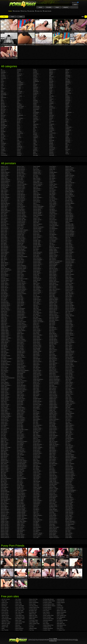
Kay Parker (36, 369)
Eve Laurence (21, 449)
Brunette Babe (17, 11)
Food (34, 69)
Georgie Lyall (20, 471)
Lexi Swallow (37, 530)
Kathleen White (37, 351)
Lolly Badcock (53, 211)
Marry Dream (53, 286)
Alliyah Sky (4, 265)
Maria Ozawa (53, 274)
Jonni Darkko (37, 297)
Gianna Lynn (20, 477)
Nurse (51, 90)
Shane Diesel (69, 280)
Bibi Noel (3, 474)
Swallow (68, 99)
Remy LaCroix (69, 177)
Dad (18, 102)
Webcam (68, 140)
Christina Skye (21, 286)
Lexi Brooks (36, 526)
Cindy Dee (20, 297)
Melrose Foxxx (53, 314)
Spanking (68, 83)
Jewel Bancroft (37, 279)
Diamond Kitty (21, 391)
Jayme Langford (37, 224)
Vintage (67, 135)
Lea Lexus (36, 508)
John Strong (36, 289)
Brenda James (5, 504)
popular (40, 7)
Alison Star (4, 255)
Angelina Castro (5, 335)
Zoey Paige (68, 536)
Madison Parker (53, 255)
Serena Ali (68, 273)
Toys (67, 118)
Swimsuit (68, 101)
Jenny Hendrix (37, 246)
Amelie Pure (4, 291)
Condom (19, 86)
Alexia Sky (4, 226)
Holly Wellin (20, 532)
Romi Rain (68, 197)
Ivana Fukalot (37, 180)
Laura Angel (36, 496)
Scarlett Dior (69, 264)
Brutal (2, 137)
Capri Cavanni (21, 200)
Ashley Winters (5, 400)
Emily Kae (20, 424)
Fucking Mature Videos (49, 606)
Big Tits (3, 112)
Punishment (52, 133)
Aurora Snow (4, 419)
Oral (50, 98)
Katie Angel (36, 353)
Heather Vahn (21, 517)
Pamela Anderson (54, 483)
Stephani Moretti (70, 351)
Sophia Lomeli (69, 326)
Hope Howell (36, 166)
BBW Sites (32, 619)
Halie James (20, 502)
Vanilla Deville (69, 480)
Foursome (36, 74)
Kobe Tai (35, 438)
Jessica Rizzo (37, 270)
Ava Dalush (4, 430)
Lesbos (59, 604)
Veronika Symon (70, 492)
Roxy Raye (68, 209)
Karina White (37, 338)
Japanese (36, 124)
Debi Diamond (21, 369)
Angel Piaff (4, 320)
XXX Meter (60, 627)
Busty (2, 142)
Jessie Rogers (37, 273)
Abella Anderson (5, 172)
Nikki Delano (53, 452)
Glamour (35, 89)
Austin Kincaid (5, 421)
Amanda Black (5, 279)
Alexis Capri (4, 230)
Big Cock (3, 109)
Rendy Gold (69, 180)
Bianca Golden (5, 468)
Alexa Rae (4, 223)
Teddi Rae (68, 406)
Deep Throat (20, 106)
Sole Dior (68, 317)
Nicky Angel (52, 424)
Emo (18, 124)
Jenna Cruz (36, 233)
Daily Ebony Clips (20, 622)
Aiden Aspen (4, 192)
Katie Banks (36, 354)
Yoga (67, 152)
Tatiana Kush (69, 393)
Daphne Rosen (21, 357)
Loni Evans (52, 215)
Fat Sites (32, 627)
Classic (19, 71)
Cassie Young (21, 237)
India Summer (37, 171)
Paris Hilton (52, 486)
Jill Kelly (35, 282)
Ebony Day (18, 627)
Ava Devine (4, 431)
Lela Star (36, 517)
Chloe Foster (20, 274)
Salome (67, 223)
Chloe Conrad (21, 270)
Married (35, 154)
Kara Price (36, 328)
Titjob (67, 115)
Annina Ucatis (5, 368)
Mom (51, 78)
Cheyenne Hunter (22, 267)
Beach (3, 102)
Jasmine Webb (37, 214)
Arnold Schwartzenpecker (8, 378)
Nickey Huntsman (54, 419)
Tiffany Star (68, 431)
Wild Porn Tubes (6, 622)
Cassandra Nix (21, 233)
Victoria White (69, 505)
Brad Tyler (4, 489)
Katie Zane (36, 363)
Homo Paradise (47, 617)
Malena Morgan (53, 264)
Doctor (19, 114)
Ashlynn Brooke (5, 404)
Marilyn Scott (53, 280)
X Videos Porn (61, 630)
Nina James (52, 461)
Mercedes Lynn (53, 319)
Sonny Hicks (69, 320)
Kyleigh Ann (36, 462)
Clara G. (19, 307)
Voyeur (67, 137)
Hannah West (21, 507)
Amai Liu (3, 277)
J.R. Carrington (37, 186)
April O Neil (4, 369)
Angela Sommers (5, 326)
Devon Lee (20, 384)
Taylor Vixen (69, 399)
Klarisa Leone (37, 437)
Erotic (18, 126)
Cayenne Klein (21, 242)
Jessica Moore (37, 268)
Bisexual (3, 115)
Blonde (3, 123)
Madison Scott (53, 257)
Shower (67, 69)
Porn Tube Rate (20, 606)
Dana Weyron (21, 344)
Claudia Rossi (21, 316)
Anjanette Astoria (5, 356)
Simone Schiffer (70, 305)
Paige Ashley (53, 480)
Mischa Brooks (53, 359)
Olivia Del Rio (53, 475)
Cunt (18, 98)
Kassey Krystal (37, 347)
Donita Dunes (21, 400)
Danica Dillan (20, 350)
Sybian (67, 103)
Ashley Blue (4, 387)
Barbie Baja (4, 446)
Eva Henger (20, 444)
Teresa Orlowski (70, 413)
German (35, 84)
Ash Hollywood (5, 384)
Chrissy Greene (21, 282)
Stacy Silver (69, 347)
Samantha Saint (70, 229)
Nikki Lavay (52, 455)
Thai (67, 111)
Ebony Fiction (19, 630)
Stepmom (68, 89)
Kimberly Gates (37, 428)
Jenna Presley (37, 237)
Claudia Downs (21, 313)
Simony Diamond (70, 308)
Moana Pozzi (53, 370)
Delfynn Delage (21, 372)
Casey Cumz (20, 227)
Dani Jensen (20, 348)
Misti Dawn (52, 368)
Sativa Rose (69, 258)
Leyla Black (52, 168)
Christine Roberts (22, 289)
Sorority (67, 80)
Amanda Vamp (5, 280)
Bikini (2, 114)
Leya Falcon (53, 166)
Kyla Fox (35, 459)
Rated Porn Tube (20, 609)
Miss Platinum (53, 360)
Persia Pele (52, 499)
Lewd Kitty (60, 606)
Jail (34, 123)
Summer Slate (69, 365)
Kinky (35, 130)
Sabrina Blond (69, 215)
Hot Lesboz (46, 624)
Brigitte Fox (4, 520)
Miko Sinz (52, 348)
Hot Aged (46, 622)
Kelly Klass (36, 388)
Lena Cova (36, 518)
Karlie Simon (36, 341)
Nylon (51, 92)
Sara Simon (69, 240)
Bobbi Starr (4, 486)
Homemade (36, 106)
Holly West (20, 533)
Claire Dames (21, 304)
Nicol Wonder (53, 427)
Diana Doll (20, 393)
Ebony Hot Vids (33, 599)
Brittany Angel (5, 532)
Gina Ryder (20, 483)
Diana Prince (20, 394)
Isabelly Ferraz (37, 174)
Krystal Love (36, 455)
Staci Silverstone (70, 342)
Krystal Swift (36, 458)
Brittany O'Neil (5, 535)
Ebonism (18, 625)
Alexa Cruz (4, 217)
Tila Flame (68, 436)
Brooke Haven (21, 171)
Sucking (67, 98)
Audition (3, 89)
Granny (35, 95)
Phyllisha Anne (53, 507)
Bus (2, 140)
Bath (2, 96)
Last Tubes (5, 609)
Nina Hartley (53, 459)
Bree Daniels (4, 501)
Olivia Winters (53, 478)
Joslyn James (37, 301)
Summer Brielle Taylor (71, 362)
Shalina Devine (69, 279)
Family (19, 136)
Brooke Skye (20, 172)
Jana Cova (36, 199)
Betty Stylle (4, 464)
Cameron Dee (21, 186)
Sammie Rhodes (70, 231)
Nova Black (52, 471)
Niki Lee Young (53, 441)
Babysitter (4, 93)
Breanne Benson (5, 499)
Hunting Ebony (33, 609)
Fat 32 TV (32, 625)
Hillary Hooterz (21, 523)
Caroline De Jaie (21, 220)
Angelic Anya (4, 328)
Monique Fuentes (54, 382)
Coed (18, 80)
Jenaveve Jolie (37, 231)
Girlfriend (36, 87)
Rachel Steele (53, 521)
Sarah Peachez (69, 248)
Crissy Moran (20, 329)
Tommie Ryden (69, 438)
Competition (20, 83)
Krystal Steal (36, 456)
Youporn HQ (5, 625)
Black (2, 118)
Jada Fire (36, 187)
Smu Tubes (18, 614)
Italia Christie (37, 178)
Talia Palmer (69, 379)
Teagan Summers (70, 403)
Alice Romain (4, 246)
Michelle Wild (53, 344)
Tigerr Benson (69, 434)
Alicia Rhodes (4, 248)
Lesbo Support (61, 602)
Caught (3, 149)
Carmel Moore (21, 209)
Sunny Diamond (70, 366)
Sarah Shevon (69, 249)
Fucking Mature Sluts (49, 604)
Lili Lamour (52, 175)
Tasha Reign (69, 391)
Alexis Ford (4, 233)
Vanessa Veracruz (70, 475)
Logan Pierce (53, 205)
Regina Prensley (70, 175)
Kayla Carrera (37, 373)
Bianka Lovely (5, 471)
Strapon (67, 92)
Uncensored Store (6, 619)
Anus (2, 83)
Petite (51, 114)
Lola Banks (52, 206)
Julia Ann (36, 305)
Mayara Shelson (54, 298)
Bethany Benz (5, 461)
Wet (66, 143)
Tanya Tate (68, 387)
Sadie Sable (69, 220)
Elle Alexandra (21, 418)
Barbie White (4, 449)
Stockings (68, 90)
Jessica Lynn (37, 267)
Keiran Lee (36, 382)
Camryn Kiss (20, 190)
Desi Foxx (20, 379)
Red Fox (68, 172)
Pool (50, 120)
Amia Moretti (4, 294)
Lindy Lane (52, 186)
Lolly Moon (52, 212)
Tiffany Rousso (69, 430)
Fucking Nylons (47, 609)
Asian (2, 86)
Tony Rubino (69, 440)
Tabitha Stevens (70, 378)
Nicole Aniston (53, 428)
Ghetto (35, 86)
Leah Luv (36, 512)
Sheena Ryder (69, 288)
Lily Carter (52, 177)
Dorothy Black (21, 407)
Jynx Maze (36, 314)
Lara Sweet (36, 493)
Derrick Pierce (21, 378)
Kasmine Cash (37, 345)
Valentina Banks (70, 455)
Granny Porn (46, 614)
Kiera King (36, 418)
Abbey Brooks (5, 169)
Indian (35, 115)
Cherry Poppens (21, 265)
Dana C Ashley (21, 339)
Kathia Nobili (36, 350)
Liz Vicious (52, 197)
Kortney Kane (37, 441)
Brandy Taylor (4, 498)
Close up (19, 74)
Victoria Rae (69, 504)
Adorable (3, 72)
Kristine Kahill (37, 449)
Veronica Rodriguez (71, 490)
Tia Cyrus (68, 419)
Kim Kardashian (37, 425)
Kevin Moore (36, 409)
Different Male (33, 628)
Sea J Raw (68, 268)
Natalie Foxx (53, 402)
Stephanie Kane (70, 353)
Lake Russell (37, 481)
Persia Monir (53, 498)
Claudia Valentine (22, 317)
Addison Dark (4, 174)
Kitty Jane (36, 434)
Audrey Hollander (5, 413)
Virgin (67, 136)
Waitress (68, 139)
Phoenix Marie (53, 505)
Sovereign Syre (69, 338)
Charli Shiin (20, 255)
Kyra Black (36, 468)
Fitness (19, 152)
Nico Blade (52, 425)
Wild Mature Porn (61, 625)
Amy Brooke (4, 297)
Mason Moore (53, 291)
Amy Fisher (4, 298)
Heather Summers (22, 515)
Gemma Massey (21, 468)
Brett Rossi (4, 505)
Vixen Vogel (69, 515)
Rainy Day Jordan (54, 527)
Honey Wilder (21, 536)
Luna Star (52, 236)
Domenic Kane (21, 399)
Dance (19, 103)
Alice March (4, 245)
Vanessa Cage (69, 468)
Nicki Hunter (53, 421)
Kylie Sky (36, 465)
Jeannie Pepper (37, 229)
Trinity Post (68, 449)
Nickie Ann (52, 422)
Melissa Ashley (53, 305)
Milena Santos (53, 350)
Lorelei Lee (52, 221)
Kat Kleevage (37, 348)
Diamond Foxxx (21, 388)
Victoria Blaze (69, 498)
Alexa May (4, 220)
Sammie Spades (70, 233)
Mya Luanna (53, 388)
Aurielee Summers (6, 416)
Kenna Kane (36, 403)
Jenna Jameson (37, 236)
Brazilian (3, 132)
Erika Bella (20, 438)
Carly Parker (20, 208)
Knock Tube (19, 604)
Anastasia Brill (5, 302)
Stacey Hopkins (70, 341)
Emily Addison (21, 421)
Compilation (20, 84)
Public (51, 132)
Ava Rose (3, 434)
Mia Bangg (52, 322)
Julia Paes (36, 308)
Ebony (19, 123)
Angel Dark (4, 314)
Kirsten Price (36, 431)
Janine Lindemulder (38, 206)
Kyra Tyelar (36, 470)
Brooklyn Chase (21, 174)
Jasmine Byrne (37, 211)
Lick (34, 146)
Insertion (35, 118)
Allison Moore (4, 263)
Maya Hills (52, 297)
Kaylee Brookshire (38, 379)
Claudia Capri (21, 311)
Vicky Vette (68, 496)
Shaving (51, 154)
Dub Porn (4, 606)
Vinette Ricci (69, 509)
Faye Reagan (21, 455)
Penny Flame (53, 492)
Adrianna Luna (5, 184)
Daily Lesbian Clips (34, 624)
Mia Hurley (52, 323)
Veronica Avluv (69, 486)
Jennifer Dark (37, 242)
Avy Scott (3, 437)
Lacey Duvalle (37, 471)
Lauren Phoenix (37, 501)
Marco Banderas (54, 270)
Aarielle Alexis (5, 168)
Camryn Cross (21, 189)
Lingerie (35, 148)
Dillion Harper (21, 396)
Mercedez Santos (54, 320)
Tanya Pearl (69, 385)
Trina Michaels (69, 446)
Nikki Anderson (53, 446)
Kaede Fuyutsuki (38, 320)
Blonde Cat (4, 481)
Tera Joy (68, 410)
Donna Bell (20, 402)
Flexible (19, 155)
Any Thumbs (5, 630)
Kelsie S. (35, 397)
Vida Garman (69, 507)
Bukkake (3, 139)
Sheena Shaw (69, 289)
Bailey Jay (4, 441)
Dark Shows (19, 624)
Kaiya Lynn (36, 323)
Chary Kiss (20, 258)
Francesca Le (21, 459)
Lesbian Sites (47, 630)
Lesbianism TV (47, 627)
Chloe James (20, 276)
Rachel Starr (53, 520)
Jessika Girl (36, 276)
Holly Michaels (21, 530)
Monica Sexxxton (54, 378)
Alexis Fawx (4, 231)
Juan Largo (36, 302)
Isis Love (35, 175)
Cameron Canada (22, 184)
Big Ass (3, 105)
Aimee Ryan (4, 196)
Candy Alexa (20, 192)
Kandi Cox (36, 325)
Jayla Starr (36, 223)
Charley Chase (21, 254)
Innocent (35, 117)
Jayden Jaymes (37, 220)
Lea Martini (36, 509)
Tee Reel (68, 407)
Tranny (67, 120)
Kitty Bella (36, 433)
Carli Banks (20, 205)
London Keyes (53, 214)
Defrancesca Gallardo (23, 370)
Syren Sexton (69, 376)
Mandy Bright (53, 265)
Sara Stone (68, 242)
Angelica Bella (5, 331)
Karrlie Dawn (37, 342)
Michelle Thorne (53, 342)
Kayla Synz (36, 376)
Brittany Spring (5, 536)
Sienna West (69, 297)
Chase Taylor (20, 260)
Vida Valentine (69, 508)
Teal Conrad (69, 404)
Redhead (52, 137)
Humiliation (36, 112)
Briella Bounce (5, 517)
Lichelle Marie (53, 172)
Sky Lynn (68, 313)
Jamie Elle (36, 196)
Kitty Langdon (37, 436)
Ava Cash (3, 427)
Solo (67, 78)
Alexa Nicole (4, 221)
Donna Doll (20, 403)
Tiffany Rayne (69, 428)
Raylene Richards (54, 538)
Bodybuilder (4, 126)
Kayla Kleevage (37, 375)
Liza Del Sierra (53, 199)
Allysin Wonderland (6, 270)
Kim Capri (36, 424)
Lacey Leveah (37, 474)
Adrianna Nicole (5, 186)
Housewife (36, 109)
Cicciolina (20, 295)
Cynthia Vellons (21, 331)
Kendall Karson (37, 399)
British (2, 135)
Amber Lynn (4, 286)
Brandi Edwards (5, 492)
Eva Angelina (20, 443)
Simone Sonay (69, 307)
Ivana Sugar (36, 181)
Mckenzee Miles (54, 300)
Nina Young (52, 465)
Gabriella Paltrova (22, 465)
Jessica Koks (37, 265)
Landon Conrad (37, 487)
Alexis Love (4, 234)
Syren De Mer (69, 375)
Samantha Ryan (70, 227)
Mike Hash (52, 347)
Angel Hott (4, 317)
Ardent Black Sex (20, 617)
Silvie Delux (69, 301)
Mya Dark (52, 385)
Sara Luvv (68, 239)
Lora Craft (52, 218)
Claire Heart (20, 305)
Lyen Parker (52, 242)
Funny (35, 78)
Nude (51, 89)
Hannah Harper (21, 505)
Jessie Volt (36, 274)
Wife (67, 146)
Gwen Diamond (21, 496)
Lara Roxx (36, 490)
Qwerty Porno (5, 615)
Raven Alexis (53, 533)
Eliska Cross (20, 413)
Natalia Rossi (53, 399)
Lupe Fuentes (53, 237)
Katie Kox (36, 357)
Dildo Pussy (24, 11)
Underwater (68, 127)
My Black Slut (33, 611)
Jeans (35, 126)
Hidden (35, 105)
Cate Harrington (21, 239)
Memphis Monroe (54, 316)
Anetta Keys (4, 311)
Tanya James (69, 384)
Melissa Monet (53, 310)
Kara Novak (36, 326)
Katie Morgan (37, 359)
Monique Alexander (54, 381)
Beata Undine (4, 450)
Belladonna (4, 459)
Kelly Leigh (36, 390)
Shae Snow (68, 277)
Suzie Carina (69, 373)
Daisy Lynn (20, 336)
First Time (20, 148)
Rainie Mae (52, 526)
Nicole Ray (52, 434)
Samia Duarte (69, 230)
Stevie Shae (69, 356)
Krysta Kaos (36, 450)
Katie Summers (37, 362)
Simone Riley (69, 304)
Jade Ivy (35, 192)
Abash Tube (5, 627)
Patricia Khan (53, 487)
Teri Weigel (68, 415)
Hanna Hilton (20, 504)
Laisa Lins (36, 480)
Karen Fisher (37, 329)
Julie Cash (36, 311)
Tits (66, 117)
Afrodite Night (4, 187)
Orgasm (51, 99)
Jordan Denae (37, 300)
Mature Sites (60, 614)
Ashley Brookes (5, 388)
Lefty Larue (36, 514)
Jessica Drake (37, 263)
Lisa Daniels (53, 190)
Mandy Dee (52, 267)
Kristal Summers (38, 444)
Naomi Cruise (53, 394)
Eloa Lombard (21, 419)
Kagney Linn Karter (38, 322)
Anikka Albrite (4, 342)
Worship (68, 149)
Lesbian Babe (32, 11)
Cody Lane (20, 320)
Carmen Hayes (21, 214)
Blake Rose (4, 477)
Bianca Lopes (4, 470)
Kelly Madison (37, 391)
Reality (51, 136)
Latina (35, 140)
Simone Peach (69, 302)
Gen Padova (20, 470)
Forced (35, 72)
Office (51, 93)
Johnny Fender (37, 292)
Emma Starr (20, 428)
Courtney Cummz (22, 325)
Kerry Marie (36, 407)
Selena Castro (69, 270)
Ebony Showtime (34, 602)
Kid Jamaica (36, 416)
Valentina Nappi (70, 456)
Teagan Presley (69, 402)
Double (19, 120)
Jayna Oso (36, 226)
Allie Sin (3, 261)
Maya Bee (52, 295)
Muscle (51, 84)
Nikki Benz (52, 447)
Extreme (19, 132)
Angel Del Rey (5, 316)
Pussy (51, 135)
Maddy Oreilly (53, 249)
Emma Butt (20, 425)
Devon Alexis (20, 382)
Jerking (35, 127)
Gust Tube (18, 601)
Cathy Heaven (21, 240)
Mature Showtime (62, 612)
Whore (67, 145)
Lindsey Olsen (53, 184)
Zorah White (69, 538)
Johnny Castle (37, 291)
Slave (67, 74)
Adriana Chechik (5, 180)
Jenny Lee (36, 248)
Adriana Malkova (5, 181)
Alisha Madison (5, 252)
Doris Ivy (19, 406)
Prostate (51, 129)
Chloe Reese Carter (22, 279)
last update (49, 7)
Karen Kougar (37, 331)
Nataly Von (52, 410)
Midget (51, 74)
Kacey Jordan (37, 316)
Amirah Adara (4, 295)
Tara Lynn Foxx (69, 388)
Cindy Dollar (20, 298)
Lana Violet (36, 486)
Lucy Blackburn (53, 229)
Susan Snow (69, 370)
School (51, 146)
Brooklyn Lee (20, 175)
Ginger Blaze (20, 486)
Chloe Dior (20, 273)
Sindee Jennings (70, 310)
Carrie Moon (20, 226)
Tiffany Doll (68, 424)
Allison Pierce (4, 264)
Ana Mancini (4, 301)
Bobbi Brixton (4, 484)
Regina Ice (68, 174)
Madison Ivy (52, 254)
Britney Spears (5, 527)
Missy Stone (53, 366)
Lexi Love (36, 529)
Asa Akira (3, 381)
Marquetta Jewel (54, 285)
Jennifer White (37, 245)
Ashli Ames (4, 402)
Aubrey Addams (5, 409)
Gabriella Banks (21, 464)
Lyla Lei (51, 243)
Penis (51, 111)
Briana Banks (4, 507)
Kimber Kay (36, 427)
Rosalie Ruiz (69, 200)
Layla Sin (36, 507)
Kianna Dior (36, 412)
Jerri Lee (35, 251)
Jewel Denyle (37, 280)
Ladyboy (35, 137)
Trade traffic (55, 639)
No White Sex (33, 612)
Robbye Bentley (70, 192)
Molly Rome (52, 373)
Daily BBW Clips (34, 622)
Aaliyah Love (4, 166)
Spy (66, 86)
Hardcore (36, 102)
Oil (50, 95)
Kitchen (35, 133)
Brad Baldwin (4, 487)
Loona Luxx (52, 217)
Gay (34, 83)
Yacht (67, 151)
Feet (18, 140)
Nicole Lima (52, 431)
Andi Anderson (5, 307)
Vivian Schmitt (69, 514)
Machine (35, 151)
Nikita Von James (54, 444)
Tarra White (68, 390)
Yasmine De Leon (70, 523)
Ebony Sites (32, 604)
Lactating (36, 136)
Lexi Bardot (36, 521)
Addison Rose (5, 175)
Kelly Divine (36, 387)
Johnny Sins (36, 294)
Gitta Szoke (20, 489)
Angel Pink (4, 322)
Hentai (35, 103)
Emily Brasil (20, 422)
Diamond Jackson (22, 390)
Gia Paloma (20, 474)
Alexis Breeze (4, 229)
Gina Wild (20, 484)
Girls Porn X (60, 628)
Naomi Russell (53, 396)
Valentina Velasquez (71, 458)
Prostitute (52, 130)
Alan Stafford (4, 199)
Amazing (3, 77)
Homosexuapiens (48, 620)
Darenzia (19, 359)
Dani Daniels (20, 347)
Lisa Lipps (52, 192)
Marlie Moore (53, 283)
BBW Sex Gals (33, 615)
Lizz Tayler (52, 200)
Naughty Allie (53, 412)
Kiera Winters (37, 419)
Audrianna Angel (5, 415)
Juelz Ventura (37, 304)
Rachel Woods (53, 523)
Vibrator (67, 133)
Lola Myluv (52, 209)
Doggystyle (20, 115)
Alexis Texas (4, 239)
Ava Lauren (4, 433)
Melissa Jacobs (53, 307)
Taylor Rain (68, 397)
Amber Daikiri (4, 283)
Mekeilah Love (53, 302)
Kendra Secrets (37, 402)
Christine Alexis (21, 288)
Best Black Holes (20, 619)
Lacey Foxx (36, 473)
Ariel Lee (3, 373)
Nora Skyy (52, 470)
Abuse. (56, 641)
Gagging (35, 80)
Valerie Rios (69, 461)
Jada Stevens (37, 189)
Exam (18, 129)
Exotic (19, 130)
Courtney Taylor (21, 328)
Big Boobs (4, 106)
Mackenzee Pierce (54, 248)
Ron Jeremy (69, 199)
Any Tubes (18, 599)
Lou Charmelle (53, 224)
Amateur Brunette (48, 11)
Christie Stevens (21, 283)
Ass (2, 87)
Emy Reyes (20, 431)
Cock (18, 78)
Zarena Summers (70, 529)
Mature (51, 71)
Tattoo (67, 105)
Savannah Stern (70, 263)
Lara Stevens (37, 492)
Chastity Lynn (21, 261)
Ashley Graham (5, 394)
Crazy (19, 90)
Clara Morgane (21, 308)
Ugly (67, 124)
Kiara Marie (36, 413)
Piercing (51, 115)
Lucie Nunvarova (54, 226)
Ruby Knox (68, 212)
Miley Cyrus (52, 351)
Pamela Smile (53, 484)
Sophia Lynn (69, 328)
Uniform (67, 129)
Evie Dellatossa (21, 452)
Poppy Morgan (53, 509)
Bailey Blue (4, 438)
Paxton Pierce (53, 490)
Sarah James (69, 245)
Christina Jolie (21, 285)
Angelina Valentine (6, 338)
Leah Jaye (36, 511)
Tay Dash (68, 396)
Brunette (3, 136)
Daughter (19, 105)
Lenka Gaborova (38, 520)
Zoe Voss (68, 532)
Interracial (36, 120)
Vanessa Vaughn (70, 474)
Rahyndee (52, 524)
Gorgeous (36, 93)
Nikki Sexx (52, 456)
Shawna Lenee (69, 283)
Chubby (19, 69)
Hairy (35, 99)
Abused (3, 71)
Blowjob (3, 124)
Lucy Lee (52, 231)
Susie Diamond (69, 372)
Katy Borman (37, 368)
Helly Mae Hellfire (22, 521)
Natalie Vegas (53, 406)
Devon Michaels (21, 385)
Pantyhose (52, 108)
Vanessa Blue (69, 467)
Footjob (35, 71)
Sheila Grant (69, 291)
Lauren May (36, 499)
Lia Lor (51, 171)
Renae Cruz (69, 178)
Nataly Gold (52, 409)
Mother (51, 83)
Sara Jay (68, 237)
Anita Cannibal (5, 350)
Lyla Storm (52, 245)
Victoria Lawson (70, 499)
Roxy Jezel (68, 206)
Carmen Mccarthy (22, 217)
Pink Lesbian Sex (61, 615)
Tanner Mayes (69, 382)
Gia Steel (19, 475)
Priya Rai (52, 512)
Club (18, 77)
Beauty (3, 103)
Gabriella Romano (22, 467)
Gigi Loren (20, 480)
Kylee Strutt (36, 461)
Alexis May (4, 236)
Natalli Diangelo (53, 407)
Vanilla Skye (69, 481)
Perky (51, 112)
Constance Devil (21, 322)
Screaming (52, 148)
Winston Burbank (70, 521)
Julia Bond (36, 307)
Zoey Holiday (69, 533)
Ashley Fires (4, 391)
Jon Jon (35, 295)
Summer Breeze (70, 360)
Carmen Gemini (21, 212)
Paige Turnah (53, 481)
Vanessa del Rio (70, 478)
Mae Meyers (53, 258)
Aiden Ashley (4, 190)
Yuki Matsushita (70, 524)
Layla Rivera (36, 504)
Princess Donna (53, 511)
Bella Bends (4, 453)
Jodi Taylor (36, 285)
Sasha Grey (69, 255)
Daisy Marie (20, 338)
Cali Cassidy (20, 183)
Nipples (51, 87)
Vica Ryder (68, 493)
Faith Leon (20, 453)
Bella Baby (4, 452)
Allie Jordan (4, 260)
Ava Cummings (5, 428)
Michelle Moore (53, 341)
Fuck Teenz (46, 611)
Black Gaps (18, 620)
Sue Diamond (69, 359)
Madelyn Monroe (54, 252)
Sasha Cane (69, 254)
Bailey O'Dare (4, 443)
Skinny (67, 72)
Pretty (51, 126)
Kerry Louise (36, 406)
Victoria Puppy (69, 502)
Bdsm (2, 101)
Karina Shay (36, 336)
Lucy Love (52, 233)
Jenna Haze (36, 234)
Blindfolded (4, 121)
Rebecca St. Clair (70, 171)
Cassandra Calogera (22, 230)
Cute (18, 99)
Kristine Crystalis (38, 447)
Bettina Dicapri (5, 462)
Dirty (18, 112)
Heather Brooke (21, 512)
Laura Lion (36, 498)
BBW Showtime (33, 617)
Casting (3, 148)
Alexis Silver (4, 237)
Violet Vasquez (69, 512)
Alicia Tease (4, 251)
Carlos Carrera (21, 206)
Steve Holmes (69, 354)
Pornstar (51, 121)
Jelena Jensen (37, 230)
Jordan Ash (36, 298)
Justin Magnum (37, 313)
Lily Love (52, 180)
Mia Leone (52, 325)
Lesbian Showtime (48, 628)
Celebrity (3, 151)
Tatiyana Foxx (69, 394)
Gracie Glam (20, 492)
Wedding (68, 142)
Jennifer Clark (37, 240)
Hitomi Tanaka (21, 526)
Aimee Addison (5, 195)
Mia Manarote (53, 329)
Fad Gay (32, 630)
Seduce (51, 151)
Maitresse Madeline (54, 263)
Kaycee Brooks (37, 370)
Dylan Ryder (20, 410)
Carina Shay (20, 202)
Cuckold (19, 93)
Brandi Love (4, 493)
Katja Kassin (36, 365)
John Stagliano (37, 288)
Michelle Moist (53, 339)
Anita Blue (4, 348)
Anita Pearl (4, 354)
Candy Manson (21, 195)
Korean (35, 135)
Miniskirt (51, 77)
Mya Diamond (53, 387)
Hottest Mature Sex (48, 625)
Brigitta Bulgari (5, 518)
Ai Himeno (4, 189)
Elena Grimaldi (21, 412)
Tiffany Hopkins (69, 425)
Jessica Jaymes (37, 264)
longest (57, 7)
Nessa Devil (52, 416)
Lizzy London (53, 203)
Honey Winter (21, 538)
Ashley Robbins (5, 397)
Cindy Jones (20, 301)
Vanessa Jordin (69, 471)
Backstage (4, 95)
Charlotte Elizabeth (22, 257)
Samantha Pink (69, 226)
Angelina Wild (4, 339)
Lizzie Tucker (53, 202)
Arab (2, 84)
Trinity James (69, 447)
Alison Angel (4, 254)
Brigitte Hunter (5, 521)
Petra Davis (52, 504)
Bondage (3, 127)
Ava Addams (4, 425)
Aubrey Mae (4, 410)
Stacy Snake (69, 348)
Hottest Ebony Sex (34, 607)
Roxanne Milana (70, 203)
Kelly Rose (36, 393)
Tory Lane (68, 444)
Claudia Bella (20, 310)
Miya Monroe (53, 369)
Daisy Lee (20, 335)
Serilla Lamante (70, 274)
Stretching (68, 93)
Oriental (51, 102)
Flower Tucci (20, 458)
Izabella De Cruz (38, 183)
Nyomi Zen (52, 474)
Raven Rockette (53, 536)
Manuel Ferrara (53, 268)
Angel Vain (4, 325)
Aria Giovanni (4, 370)
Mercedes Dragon (54, 317)
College (19, 81)
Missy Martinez (53, 363)
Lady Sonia (36, 478)
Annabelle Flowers (6, 362)
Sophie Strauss (69, 335)
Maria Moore (53, 273)
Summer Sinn (69, 363)
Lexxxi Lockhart (37, 535)
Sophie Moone (69, 334)
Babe (2, 92)
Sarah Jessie (69, 246)
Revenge (52, 140)
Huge (35, 111)
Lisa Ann (52, 189)
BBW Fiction (33, 614)
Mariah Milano (53, 276)
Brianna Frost (4, 511)
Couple (19, 89)
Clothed (19, 75)
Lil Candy (52, 174)
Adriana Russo (5, 183)
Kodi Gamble (37, 440)
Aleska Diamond (5, 211)
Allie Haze (4, 257)
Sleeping (68, 75)
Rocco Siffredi (69, 195)
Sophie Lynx (69, 332)
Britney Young (5, 530)
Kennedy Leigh (37, 404)
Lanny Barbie (37, 489)
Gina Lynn (20, 481)
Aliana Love (4, 242)
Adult (3, 628)
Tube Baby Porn (20, 615)
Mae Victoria (53, 260)
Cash (2, 146)
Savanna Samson (70, 260)
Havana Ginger (21, 509)
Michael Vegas (53, 335)
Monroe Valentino (54, 384)
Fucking (35, 77)
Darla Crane (20, 362)
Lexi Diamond (37, 527)
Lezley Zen (52, 169)
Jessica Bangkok (38, 260)
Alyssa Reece (4, 276)
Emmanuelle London (22, 430)
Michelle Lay (53, 338)
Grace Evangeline (22, 490)
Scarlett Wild (69, 265)
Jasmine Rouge (37, 212)
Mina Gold (52, 354)
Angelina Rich (5, 336)
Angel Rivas (4, 323)
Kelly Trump (36, 394)
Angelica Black (5, 332)
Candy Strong (21, 197)
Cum (18, 95)
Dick (18, 109)
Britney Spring (5, 529)
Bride (2, 133)
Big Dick (3, 111)
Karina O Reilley (37, 335)
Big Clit (3, 108)
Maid (34, 152)
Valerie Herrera (69, 459)
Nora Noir (52, 468)
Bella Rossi (4, 458)
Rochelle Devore (70, 196)
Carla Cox (20, 203)
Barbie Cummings (6, 447)
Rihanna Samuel (70, 183)
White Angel (69, 518)
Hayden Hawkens (22, 511)
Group (35, 96)
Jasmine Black (37, 209)
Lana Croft (36, 483)
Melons (51, 72)
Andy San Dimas (5, 310)
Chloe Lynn (20, 277)
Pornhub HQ (5, 611)
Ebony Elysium (19, 628)
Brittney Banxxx (5, 538)
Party (51, 109)
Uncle (67, 126)
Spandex (68, 81)
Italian (35, 121)
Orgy (51, 101)
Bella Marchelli (5, 455)
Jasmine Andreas (38, 208)
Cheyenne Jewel (21, 268)
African (3, 74)
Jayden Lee (36, 221)
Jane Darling (36, 202)
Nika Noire (52, 438)
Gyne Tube (18, 602)
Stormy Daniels (69, 357)
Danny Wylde (21, 356)
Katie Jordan (36, 356)
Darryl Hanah (20, 363)
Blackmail (3, 120)
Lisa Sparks (52, 193)
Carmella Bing (21, 211)
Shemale (52, 155)
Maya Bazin (52, 294)
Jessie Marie (36, 271)
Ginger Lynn (20, 487)
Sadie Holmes (69, 218)
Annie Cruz (4, 366)
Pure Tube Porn (20, 607)
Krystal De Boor (37, 453)
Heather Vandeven (22, 518)
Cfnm (2, 152)
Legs (34, 143)
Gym (34, 98)
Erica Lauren (20, 436)
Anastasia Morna (5, 304)
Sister (67, 71)
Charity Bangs (21, 249)
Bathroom (3, 98)
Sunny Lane (69, 368)
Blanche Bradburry (6, 478)
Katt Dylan (36, 366)
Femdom (19, 142)
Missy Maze (52, 365)
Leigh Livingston (37, 515)
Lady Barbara (37, 477)
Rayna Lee (68, 166)
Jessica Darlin (37, 261)
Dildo (18, 111)
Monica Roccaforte (54, 376)
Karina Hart (36, 334)
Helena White (21, 520)
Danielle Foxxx (21, 351)
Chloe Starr (20, 280)
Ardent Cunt (5, 602)
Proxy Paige (52, 514)
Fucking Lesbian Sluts (49, 601)
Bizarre (3, 117)
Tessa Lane (68, 418)
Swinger (68, 102)
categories (66, 7)
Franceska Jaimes (22, 461)
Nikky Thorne (53, 458)
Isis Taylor (36, 177)
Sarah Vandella (69, 252)
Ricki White (68, 181)
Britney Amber (5, 524)
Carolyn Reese (21, 223)
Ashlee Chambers (6, 385)
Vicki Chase (69, 495)
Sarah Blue (68, 243)
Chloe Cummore (21, 271)
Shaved (51, 152)
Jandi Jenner (37, 200)
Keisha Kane (36, 384)
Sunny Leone (69, 369)
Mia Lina (51, 326)
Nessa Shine (53, 418)
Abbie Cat (3, 171)
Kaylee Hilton (37, 381)
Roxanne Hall (69, 202)
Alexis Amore (4, 227)
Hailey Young (20, 498)
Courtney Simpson (22, 326)
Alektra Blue (4, 206)
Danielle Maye (21, 353)
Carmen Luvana (21, 215)
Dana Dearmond (21, 341)
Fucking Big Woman (48, 599)
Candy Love (20, 193)
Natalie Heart (53, 403)
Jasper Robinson (38, 215)
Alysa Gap (4, 273)
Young (67, 154)
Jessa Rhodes (37, 254)
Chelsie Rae (20, 263)
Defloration (20, 108)
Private (51, 127)
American (3, 78)
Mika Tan (52, 345)
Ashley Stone (4, 399)
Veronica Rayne (70, 487)
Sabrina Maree (69, 217)
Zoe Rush (68, 530)
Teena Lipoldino (70, 409)
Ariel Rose (4, 375)
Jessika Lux (36, 277)
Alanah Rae (4, 202)
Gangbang (36, 81)
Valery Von (68, 462)
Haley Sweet (20, 499)
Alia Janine (4, 240)
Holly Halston (20, 527)
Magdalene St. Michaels (56, 261)
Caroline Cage (21, 218)
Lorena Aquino (53, 223)
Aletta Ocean (4, 212)
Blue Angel (4, 483)
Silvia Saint (68, 300)
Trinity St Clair (69, 450)
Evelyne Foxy (21, 450)
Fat (18, 139)
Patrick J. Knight (54, 489)
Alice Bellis (4, 243)
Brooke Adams (21, 168)
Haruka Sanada (21, 508)
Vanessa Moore (70, 473)
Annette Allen (4, 363)
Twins (67, 123)
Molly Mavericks (53, 372)
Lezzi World (60, 609)
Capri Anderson (21, 199)
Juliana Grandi (37, 310)
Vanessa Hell (69, 470)
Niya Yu (51, 467)
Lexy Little (36, 538)
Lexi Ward (36, 532)
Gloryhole (36, 92)
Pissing (51, 117)
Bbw (2, 99)
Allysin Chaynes (5, 268)
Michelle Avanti (53, 336)
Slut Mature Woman (62, 620)
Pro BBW (59, 619)
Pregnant (52, 124)
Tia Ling (67, 422)
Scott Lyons (68, 267)
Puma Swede (53, 515)
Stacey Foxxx (69, 339)
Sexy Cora (68, 276)
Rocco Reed (69, 193)
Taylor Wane (69, 400)
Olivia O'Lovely (53, 477)
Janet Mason (37, 205)
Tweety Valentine (70, 452)
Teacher (67, 106)
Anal (2, 80)
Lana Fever (36, 484)
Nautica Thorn (53, 413)
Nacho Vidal (52, 391)
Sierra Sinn (68, 298)
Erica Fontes (20, 434)
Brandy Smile (4, 496)
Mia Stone (52, 332)
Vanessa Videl (69, 477)
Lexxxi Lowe (36, 536)
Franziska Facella (22, 462)
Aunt (2, 90)
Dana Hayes (20, 342)
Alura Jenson (4, 271)
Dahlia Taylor (20, 334)
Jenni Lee (36, 239)
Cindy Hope (20, 300)
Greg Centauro (21, 493)
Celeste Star (20, 243)
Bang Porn (4, 604)
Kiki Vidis (36, 422)
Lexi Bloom (36, 524)
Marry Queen (53, 288)
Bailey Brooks (4, 440)
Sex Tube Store (20, 612)
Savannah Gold (69, 261)
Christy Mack (20, 292)
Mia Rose (52, 331)
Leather (35, 142)
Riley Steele (69, 189)
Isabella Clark (37, 172)
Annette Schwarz (5, 365)
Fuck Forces (5, 612)
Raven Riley (52, 535)
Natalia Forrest (53, 397)
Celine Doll (20, 245)
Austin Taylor (4, 424)
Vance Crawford (70, 464)
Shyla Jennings (69, 294)
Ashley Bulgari (5, 390)
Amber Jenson (5, 285)
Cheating (3, 154)
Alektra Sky (4, 208)
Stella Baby (68, 350)
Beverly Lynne (5, 465)
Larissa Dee (36, 495)
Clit (18, 72)
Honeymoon (36, 108)
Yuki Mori (68, 526)
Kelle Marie (36, 385)
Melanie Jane (53, 304)
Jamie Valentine (37, 197)
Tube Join (4, 601)
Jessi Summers (37, 258)
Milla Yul (51, 353)
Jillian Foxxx (36, 283)
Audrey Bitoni (4, 412)
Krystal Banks (37, 452)
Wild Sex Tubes (6, 624)
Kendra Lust (36, 400)
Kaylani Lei (36, 378)
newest (12, 17)
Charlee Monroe (21, 251)
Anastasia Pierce (5, 305)
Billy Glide (4, 475)
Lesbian (35, 145)
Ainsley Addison (5, 197)
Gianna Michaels (21, 478)
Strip (67, 95)
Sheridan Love (69, 292)
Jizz (34, 129)
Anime (3, 81)
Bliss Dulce (4, 480)
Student (67, 96)
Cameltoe (3, 143)
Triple (67, 121)
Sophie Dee (69, 329)
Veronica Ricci (69, 489)
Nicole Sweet (53, 437)
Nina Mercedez (53, 464)
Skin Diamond (69, 311)
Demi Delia (20, 375)
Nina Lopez (52, 462)
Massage (36, 155)
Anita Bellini (4, 345)
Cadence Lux (20, 181)
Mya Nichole (53, 390)
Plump (51, 118)
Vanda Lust (68, 465)
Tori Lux (67, 443)
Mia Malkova (53, 328)
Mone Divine (53, 375)
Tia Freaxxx (68, 421)
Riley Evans (69, 184)
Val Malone (68, 453)
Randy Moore (53, 530)
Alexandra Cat (5, 224)
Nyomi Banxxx (53, 473)
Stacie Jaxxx (69, 345)
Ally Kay (3, 267)
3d (2, 69)
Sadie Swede (69, 221)
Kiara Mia (36, 415)
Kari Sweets (36, 332)
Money (51, 80)
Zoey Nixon (68, 535)
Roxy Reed (68, 211)
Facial (19, 135)
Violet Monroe (69, 511)
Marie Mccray (53, 279)
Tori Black (68, 441)
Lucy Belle (52, 227)
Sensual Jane (69, 271)
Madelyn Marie (53, 251)
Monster (51, 81)
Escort (19, 127)
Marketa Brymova (54, 282)
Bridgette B (4, 515)
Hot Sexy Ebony (34, 606)
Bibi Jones (4, 473)
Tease (67, 108)
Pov (50, 123)
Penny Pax (52, 493)
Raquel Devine (53, 532)
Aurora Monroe (5, 418)
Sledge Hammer (70, 316)
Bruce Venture (21, 177)
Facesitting (20, 133)
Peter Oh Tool (53, 502)
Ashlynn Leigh (5, 406)
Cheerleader (4, 155)
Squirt (67, 87)
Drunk (19, 121)
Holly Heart (20, 529)
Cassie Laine (20, 236)
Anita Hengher (5, 353)
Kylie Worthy (36, 467)
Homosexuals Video (48, 619)
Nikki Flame (52, 453)
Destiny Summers (22, 381)
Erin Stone (20, 440)
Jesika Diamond (37, 252)
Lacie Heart (36, 475)
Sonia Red (68, 319)
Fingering (19, 146)
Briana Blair (4, 508)
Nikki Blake (52, 449)
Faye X (19, 456)
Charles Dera (20, 252)
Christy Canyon (21, 291)
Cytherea (19, 332)
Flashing (19, 154)
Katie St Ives (36, 360)
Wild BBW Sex (61, 624)
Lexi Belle (36, 523)
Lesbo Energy (61, 599)
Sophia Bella (69, 322)
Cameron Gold (21, 187)
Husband (36, 114)
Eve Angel (20, 447)
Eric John (19, 433)
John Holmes (37, 286)
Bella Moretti (4, 456)
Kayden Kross (37, 372)
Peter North (52, 501)
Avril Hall (3, 436)
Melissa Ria (52, 311)
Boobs (3, 129)
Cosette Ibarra (21, 323)
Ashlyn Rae (4, 403)
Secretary (52, 149)
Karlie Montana (37, 339)
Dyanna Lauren (21, 409)
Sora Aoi (68, 336)
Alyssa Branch (5, 274)
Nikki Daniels (53, 450)
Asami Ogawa (5, 382)
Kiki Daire (36, 421)
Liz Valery (52, 196)
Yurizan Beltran (69, 527)
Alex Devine (4, 215)
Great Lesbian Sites (48, 615)
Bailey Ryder (4, 444)
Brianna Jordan (5, 512)
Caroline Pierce (21, 221)
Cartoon (3, 145)
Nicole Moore (53, 433)
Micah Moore (53, 334)
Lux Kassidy (52, 240)
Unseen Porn (5, 620)
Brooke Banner (21, 169)
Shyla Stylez (69, 295)
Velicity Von (68, 483)
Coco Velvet (20, 319)
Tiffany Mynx (69, 427)
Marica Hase (53, 277)
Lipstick (35, 149)
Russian (51, 145)
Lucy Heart (52, 230)
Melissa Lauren (53, 308)
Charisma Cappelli (22, 248)
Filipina (19, 145)
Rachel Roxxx (53, 518)
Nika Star (52, 440)
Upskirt (67, 132)
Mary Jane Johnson (54, 289)
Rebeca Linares (70, 168)
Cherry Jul (20, 264)
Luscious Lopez (53, 239)
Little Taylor (52, 195)
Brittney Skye (20, 166)
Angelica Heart (5, 334)
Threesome (68, 112)
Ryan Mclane (69, 214)
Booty (2, 130)
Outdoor (51, 103)
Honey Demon (21, 535)
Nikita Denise (53, 443)
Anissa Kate (4, 344)
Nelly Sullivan (53, 415)
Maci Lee (52, 246)
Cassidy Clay (20, 234)
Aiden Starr (4, 193)
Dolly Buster (20, 397)
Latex (35, 139)
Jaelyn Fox (36, 193)
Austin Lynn (4, 422)
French (35, 75)
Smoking (68, 77)
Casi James (20, 229)
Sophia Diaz (69, 323)
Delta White (20, 373)
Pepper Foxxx (53, 495)
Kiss (34, 132)
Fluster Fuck (5, 607)
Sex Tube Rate (19, 611)
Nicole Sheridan (53, 436)
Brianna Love (4, 514)
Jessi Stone (36, 257)
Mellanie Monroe (54, 313)
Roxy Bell (68, 205)
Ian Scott (35, 168)
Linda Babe (52, 181)
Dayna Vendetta (21, 366)
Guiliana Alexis (21, 495)
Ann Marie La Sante (6, 359)
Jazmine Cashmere (38, 227)
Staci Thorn (68, 344)
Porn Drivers (5, 614)
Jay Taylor (36, 217)
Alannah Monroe (5, 203)
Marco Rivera (53, 271)
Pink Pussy (52, 508)
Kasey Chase (37, 344)
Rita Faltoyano (69, 190)
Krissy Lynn (36, 443)
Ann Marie (4, 357)
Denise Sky (20, 376)
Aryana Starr (4, 379)
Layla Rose (36, 505)
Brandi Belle (4, 490)
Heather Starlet (21, 514)
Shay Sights (69, 285)
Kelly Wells (36, 396)
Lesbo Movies (61, 601)
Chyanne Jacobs (21, 294)
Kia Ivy (35, 410)
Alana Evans (4, 200)
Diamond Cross (21, 387)
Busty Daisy (20, 180)
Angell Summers (5, 341)
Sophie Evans (69, 331)
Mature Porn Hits (61, 611)
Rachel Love (53, 517)
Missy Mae (52, 362)
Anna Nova (4, 360)
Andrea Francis (5, 308)
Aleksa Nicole (4, 205)
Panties (51, 106)
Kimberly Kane (37, 430)
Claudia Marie (21, 314)
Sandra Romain (70, 236)
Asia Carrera (4, 407)
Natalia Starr (53, 400)
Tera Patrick (69, 412)
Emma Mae (20, 427)
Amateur (3, 75)
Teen (67, 109)
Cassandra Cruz (21, 231)
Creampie (20, 92)
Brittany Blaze (5, 533)
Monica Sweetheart (54, 379)
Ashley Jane (4, 396)
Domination (20, 118)
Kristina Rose (37, 446)
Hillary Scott (20, 524)
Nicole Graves (53, 430)
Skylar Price (69, 314)
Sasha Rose (69, 257)
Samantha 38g (69, 224)
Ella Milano (20, 416)
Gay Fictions (46, 612)
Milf (50, 75)
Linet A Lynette (53, 187)
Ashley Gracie (5, 393)
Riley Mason (69, 186)
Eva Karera (20, 446)
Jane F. (35, 203)
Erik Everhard (21, 437)
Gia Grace (20, 473)
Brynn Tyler (20, 178)
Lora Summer (53, 220)
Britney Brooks (5, 526)
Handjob (35, 101)
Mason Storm (53, 292)
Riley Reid (68, 187)
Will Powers (69, 520)
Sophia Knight (69, 325)
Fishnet (19, 149)
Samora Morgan (70, 234)
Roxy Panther (69, 208)
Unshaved (68, 130)
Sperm (67, 84)
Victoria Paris (69, 501)
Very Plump (60, 622)
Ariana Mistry (4, 372)
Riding (51, 142)
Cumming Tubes (34, 620)
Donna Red (20, 404)
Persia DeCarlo (53, 496)
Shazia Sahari (69, 286)
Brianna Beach (5, 509)
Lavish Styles (37, 502)
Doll (18, 117)
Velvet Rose (69, 484)
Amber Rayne (4, 288)
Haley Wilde (20, 501)
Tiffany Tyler (69, 433)
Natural (51, 86)
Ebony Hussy (33, 601)
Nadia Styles (53, 393)
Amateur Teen (39, 11)
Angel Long (4, 319)
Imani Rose (36, 169)
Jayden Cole (36, 218)
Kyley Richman (37, 464)
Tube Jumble (5, 617)
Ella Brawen (20, 415)
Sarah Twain (69, 251)
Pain (50, 105)
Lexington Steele (38, 533)
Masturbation (53, 69)
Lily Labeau (52, 178)
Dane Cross (20, 345)
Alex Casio (4, 214)
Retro (51, 139)
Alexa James (4, 218)
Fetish (19, 143)
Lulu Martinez (53, 234)
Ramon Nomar (53, 529)
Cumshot (19, 96)
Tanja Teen (68, 381)
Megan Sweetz (53, 301)
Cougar (19, 87)
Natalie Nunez (53, 404)
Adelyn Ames (4, 178)
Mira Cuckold (53, 356)
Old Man (51, 96)
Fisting (19, 151)
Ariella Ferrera (5, 376)
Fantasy (19, 137)
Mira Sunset (52, 357)
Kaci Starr (36, 317)
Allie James (4, 258)
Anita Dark (4, 351)
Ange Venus (4, 313)
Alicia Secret (4, 249)
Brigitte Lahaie (5, 523)
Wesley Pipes (69, 517)
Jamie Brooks (37, 195)
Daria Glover (20, 360)
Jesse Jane (36, 255)
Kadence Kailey (37, 319)
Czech (19, 101)
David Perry (20, 365)
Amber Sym (4, 289)
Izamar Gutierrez (38, 184)
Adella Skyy (4, 177)
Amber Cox (4, 282)
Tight (67, 114)
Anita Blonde (4, 347)
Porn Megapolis (61, 617)
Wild (67, 148)
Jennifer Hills (37, 243)
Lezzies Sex (60, 607)
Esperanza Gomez (22, 441)
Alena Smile (4, 209)
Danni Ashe (20, 354)
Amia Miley (4, 292)
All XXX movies (6, 599)
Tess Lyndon (69, 416)
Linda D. (51, 183)
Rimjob (51, 143)
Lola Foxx (52, 208)
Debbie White (21, 368)
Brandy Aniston (5, 495)
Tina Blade (68, 437)
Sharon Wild (69, 282)
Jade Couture (37, 190)
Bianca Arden (4, 467)
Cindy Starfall (21, 302)
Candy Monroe (21, 196)
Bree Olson (4, 502)
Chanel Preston (21, 246)
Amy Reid (3, 300)
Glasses (35, 90)
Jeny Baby (36, 249)
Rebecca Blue (69, 169)
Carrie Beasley (21, 224)
